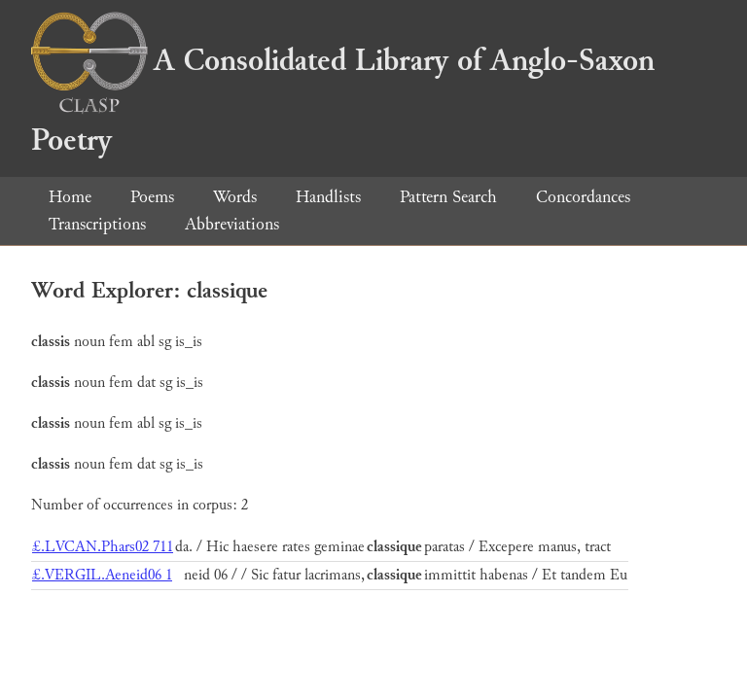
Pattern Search (448, 197)
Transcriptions (97, 224)
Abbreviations (232, 224)
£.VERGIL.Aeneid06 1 (102, 575)
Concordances (583, 197)
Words (235, 197)
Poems (152, 197)
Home (70, 197)
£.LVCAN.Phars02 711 (103, 547)
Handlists (328, 197)
